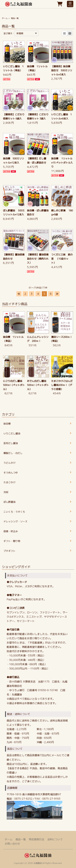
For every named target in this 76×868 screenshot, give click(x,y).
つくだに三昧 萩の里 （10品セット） (62, 259)
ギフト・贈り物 (12, 541)
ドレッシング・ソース (15, 521)
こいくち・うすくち (14, 512)
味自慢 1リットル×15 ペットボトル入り (62, 163)
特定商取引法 (37, 839)
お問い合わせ (12, 844)
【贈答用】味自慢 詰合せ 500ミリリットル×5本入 (62, 70)
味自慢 (7, 424)
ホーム (5, 18)
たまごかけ (9, 482)
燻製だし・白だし (13, 453)
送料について (55, 839)
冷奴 (6, 492)
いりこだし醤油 (12, 434)
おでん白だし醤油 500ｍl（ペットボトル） (38, 385)
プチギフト (9, 551)
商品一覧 (21, 839)
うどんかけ (9, 463)
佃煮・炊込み (11, 531)
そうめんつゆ (11, 473)
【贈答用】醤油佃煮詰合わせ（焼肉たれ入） (38, 259)
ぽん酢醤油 (9, 502)
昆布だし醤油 (11, 443)
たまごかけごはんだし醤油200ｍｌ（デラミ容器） (62, 385)
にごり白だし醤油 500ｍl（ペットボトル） (14, 385)
